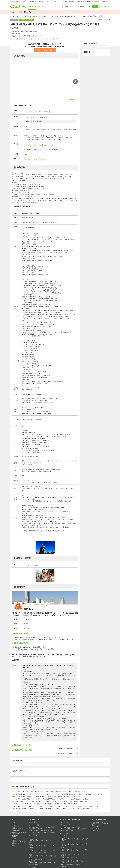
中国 (31, 858)
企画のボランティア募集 (20, 809)
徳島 (63, 858)
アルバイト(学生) (66, 829)
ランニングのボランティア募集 (73, 806)
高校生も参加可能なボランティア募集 (53, 799)
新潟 (31, 851)
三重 (45, 853)
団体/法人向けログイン (99, 822)
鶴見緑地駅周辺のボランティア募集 (72, 794)
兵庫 (51, 856)
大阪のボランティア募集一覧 (23, 16)
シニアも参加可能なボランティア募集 (77, 799)
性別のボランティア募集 (53, 809)
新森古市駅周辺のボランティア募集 (23, 797)
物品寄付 (52, 832)
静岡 (36, 853)
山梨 (50, 851)
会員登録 (79, 2)
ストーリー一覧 (16, 831)
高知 (77, 858)
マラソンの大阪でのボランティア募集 (89, 809)
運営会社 (14, 837)
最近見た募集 (72, 2)
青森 (37, 841)
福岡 (31, 863)
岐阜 (31, 853)
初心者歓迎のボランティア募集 (78, 801)
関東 (31, 844)
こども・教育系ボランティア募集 (22, 794)
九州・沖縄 (32, 861)
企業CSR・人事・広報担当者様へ (92, 2)
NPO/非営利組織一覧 (17, 829)
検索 (95, 6)
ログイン (14, 845)
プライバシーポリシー (18, 840)
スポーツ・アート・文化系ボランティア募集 (47, 794)
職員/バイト (41, 7)
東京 (54, 846)
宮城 (46, 841)
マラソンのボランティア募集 (53, 806)
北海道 (32, 841)
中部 (31, 849)
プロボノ (45, 832)
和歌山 (32, 856)
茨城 (31, 846)
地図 (47, 118)
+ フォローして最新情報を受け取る (35, 605)
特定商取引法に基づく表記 (19, 842)
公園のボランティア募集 (36, 809)
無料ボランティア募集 (43, 801)
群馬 (40, 846)
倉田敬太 (15, 28)
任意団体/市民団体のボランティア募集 (24, 801)
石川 (40, 851)
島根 (40, 859)
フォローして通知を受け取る (45, 50)
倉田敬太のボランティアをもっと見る (68, 749)
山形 (55, 841)
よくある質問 (15, 825)
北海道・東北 (33, 839)
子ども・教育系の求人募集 (20, 792)
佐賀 (36, 863)
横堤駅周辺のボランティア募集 (93, 794)
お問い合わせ (15, 835)
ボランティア (32, 7)
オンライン (32, 837)
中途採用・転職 (76, 827)
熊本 (45, 863)
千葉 (50, 846)
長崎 (40, 863)
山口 (31, 859)
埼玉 (45, 846)
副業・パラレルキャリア (68, 831)
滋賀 (37, 856)
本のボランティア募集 (69, 809)
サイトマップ (15, 827)
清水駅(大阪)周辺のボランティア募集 (46, 797)
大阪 (27, 118)
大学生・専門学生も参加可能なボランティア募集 (27, 799)
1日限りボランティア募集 (60, 801)
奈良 (55, 856)
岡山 (45, 859)
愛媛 (72, 858)
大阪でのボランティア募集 (58, 792)
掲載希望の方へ (106, 2)
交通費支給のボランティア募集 (43, 804)
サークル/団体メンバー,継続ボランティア (41, 831)
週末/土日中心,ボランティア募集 (22, 804)
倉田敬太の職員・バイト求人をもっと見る (67, 754)
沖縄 (37, 864)
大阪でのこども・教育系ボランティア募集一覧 (45, 16)
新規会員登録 (15, 844)
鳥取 (36, 859)
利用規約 (14, 839)
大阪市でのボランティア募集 (77, 792)
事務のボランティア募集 (91, 806)
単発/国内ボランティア (36, 827)
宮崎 (54, 863)
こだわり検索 (104, 6)
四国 (62, 856)
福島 (31, 842)
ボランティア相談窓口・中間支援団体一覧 (18, 833)
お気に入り (64, 2)
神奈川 (32, 847)
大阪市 (32, 118)
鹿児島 (32, 864)
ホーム (12, 16)
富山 (36, 851)
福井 (45, 851)
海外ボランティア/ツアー (36, 829)
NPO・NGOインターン (50, 827)
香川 (68, 858)
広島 (50, 859)
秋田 (51, 841)
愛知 (40, 853)
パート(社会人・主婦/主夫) (80, 829)
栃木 (36, 846)
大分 (50, 863)
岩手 (42, 841)
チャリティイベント (35, 832)
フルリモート (65, 836)
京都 (42, 856)
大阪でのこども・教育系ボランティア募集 (66, 804)
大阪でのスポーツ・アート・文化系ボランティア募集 (28, 806)
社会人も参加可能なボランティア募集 (70, 797)
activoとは (57, 2)
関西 (31, 854)
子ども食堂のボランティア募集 (39, 792)
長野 (54, 851)
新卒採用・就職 (65, 827)
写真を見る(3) (71, 99)
